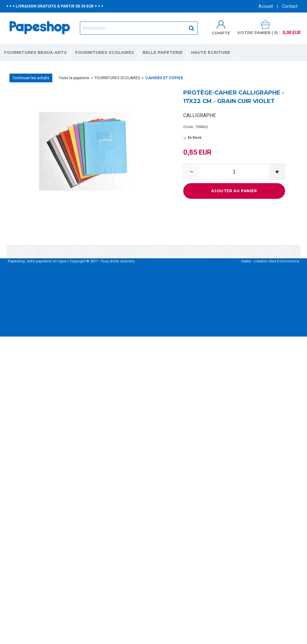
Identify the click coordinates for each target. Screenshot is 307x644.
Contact (290, 6)
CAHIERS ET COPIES (164, 78)
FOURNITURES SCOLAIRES (105, 52)
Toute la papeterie (74, 78)
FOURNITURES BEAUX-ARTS (35, 52)
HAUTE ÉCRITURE (211, 52)
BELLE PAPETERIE (163, 52)
